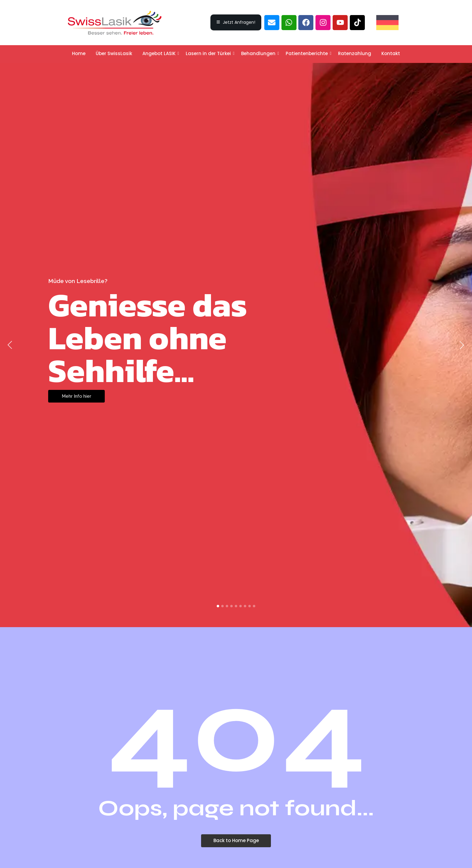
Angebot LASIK (160, 53)
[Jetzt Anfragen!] (236, 22)
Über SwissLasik (114, 53)
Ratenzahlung (355, 53)
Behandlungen (259, 53)
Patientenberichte (308, 53)
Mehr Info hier (76, 396)
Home (79, 53)
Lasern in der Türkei (209, 53)
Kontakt (391, 53)
